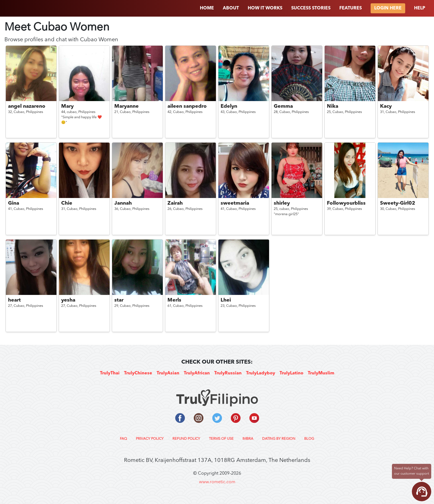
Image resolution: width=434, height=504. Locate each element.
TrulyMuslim (321, 373)
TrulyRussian (228, 373)
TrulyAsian (168, 373)
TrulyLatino (291, 373)
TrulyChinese (138, 373)
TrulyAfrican (197, 373)
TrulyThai (110, 373)
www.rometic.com (217, 482)
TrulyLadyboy (261, 373)
